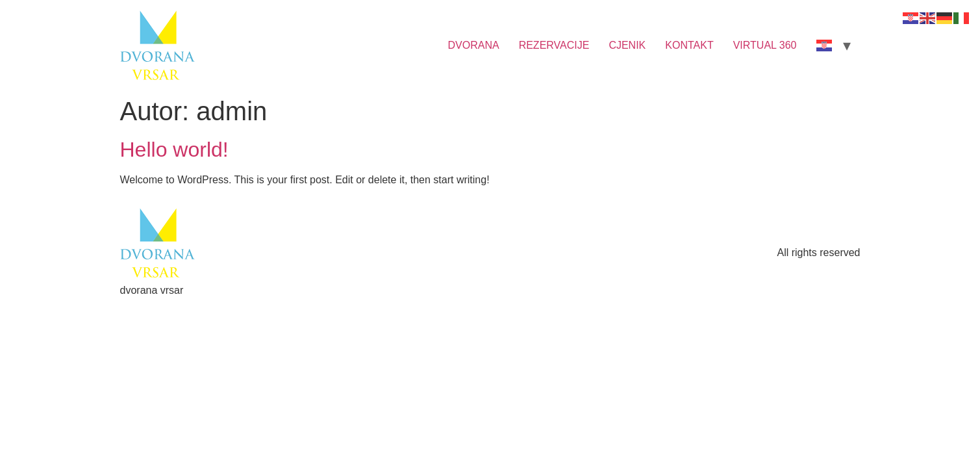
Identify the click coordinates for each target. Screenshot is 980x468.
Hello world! (174, 149)
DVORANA (474, 45)
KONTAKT (689, 45)
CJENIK (627, 45)
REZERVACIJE (554, 45)
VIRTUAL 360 (765, 45)
